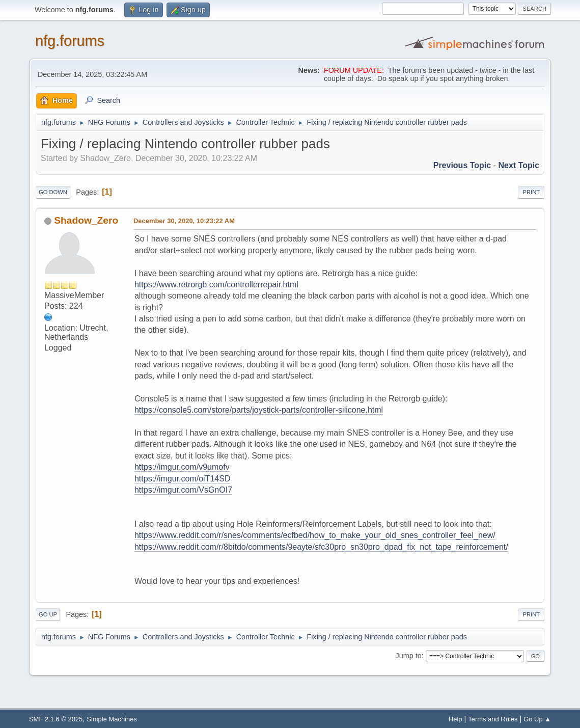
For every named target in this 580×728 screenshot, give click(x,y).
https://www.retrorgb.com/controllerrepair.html (216, 285)
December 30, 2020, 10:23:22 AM (184, 221)
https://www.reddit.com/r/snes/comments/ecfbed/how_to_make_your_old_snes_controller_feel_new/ (315, 535)
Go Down (53, 192)
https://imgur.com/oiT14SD (183, 479)
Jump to (408, 656)
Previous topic (462, 165)
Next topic (519, 165)
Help (455, 719)
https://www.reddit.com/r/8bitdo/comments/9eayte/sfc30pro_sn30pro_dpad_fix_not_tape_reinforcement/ (321, 547)
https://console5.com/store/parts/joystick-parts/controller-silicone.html (259, 410)
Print (531, 192)
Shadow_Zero (86, 220)
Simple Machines (112, 719)
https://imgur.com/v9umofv (182, 467)
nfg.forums (70, 41)
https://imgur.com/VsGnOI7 (183, 490)
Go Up (48, 614)
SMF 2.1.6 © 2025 (56, 719)
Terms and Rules (493, 719)
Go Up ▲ (537, 719)
